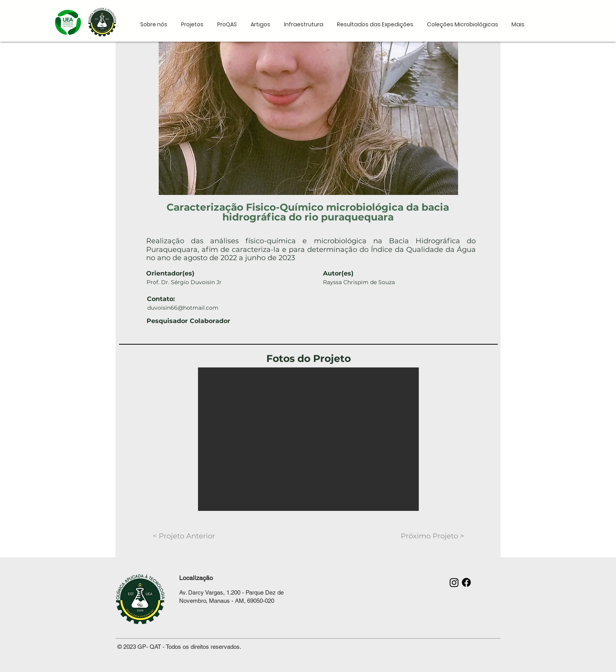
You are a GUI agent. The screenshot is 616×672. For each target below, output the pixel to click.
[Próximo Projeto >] (432, 536)
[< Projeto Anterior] (184, 536)
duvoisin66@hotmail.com (183, 308)
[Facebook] (466, 582)
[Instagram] (454, 582)
